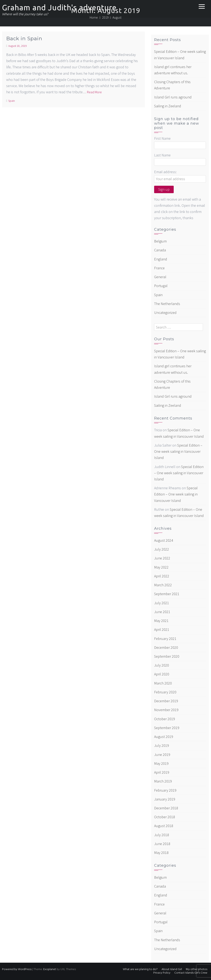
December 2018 (166, 808)
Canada (160, 250)
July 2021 (162, 603)
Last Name (162, 155)
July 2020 (162, 665)
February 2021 (165, 639)
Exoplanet (50, 969)
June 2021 (162, 612)
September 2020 (167, 656)
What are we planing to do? (140, 969)
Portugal (161, 286)
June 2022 (162, 558)
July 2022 (162, 549)
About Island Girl (172, 969)
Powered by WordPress (17, 969)
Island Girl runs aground (173, 97)
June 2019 (162, 755)
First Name (162, 138)
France (159, 268)
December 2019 (166, 701)
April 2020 (162, 674)
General (160, 277)
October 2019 (165, 719)
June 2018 (162, 844)
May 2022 (161, 567)
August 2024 (164, 540)
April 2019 (162, 772)
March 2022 (163, 585)
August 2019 (164, 737)
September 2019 (167, 728)
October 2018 (165, 817)
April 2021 (162, 629)
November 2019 (166, 710)
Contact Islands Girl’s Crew (191, 973)
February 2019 (165, 790)
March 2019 (163, 781)
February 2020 (165, 692)
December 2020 (166, 647)
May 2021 (161, 621)
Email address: (165, 172)
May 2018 (161, 853)
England (161, 259)
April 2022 (162, 576)
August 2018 (164, 826)
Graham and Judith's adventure (59, 8)
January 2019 (165, 799)
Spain (12, 101)
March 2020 (163, 683)
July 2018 (162, 835)
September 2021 (167, 594)
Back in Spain (24, 38)
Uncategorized (165, 313)
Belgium (160, 241)
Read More (94, 92)
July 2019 (162, 745)
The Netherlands (167, 304)
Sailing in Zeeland (168, 106)
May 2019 (161, 763)
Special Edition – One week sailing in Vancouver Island (178, 451)
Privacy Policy (162, 973)
